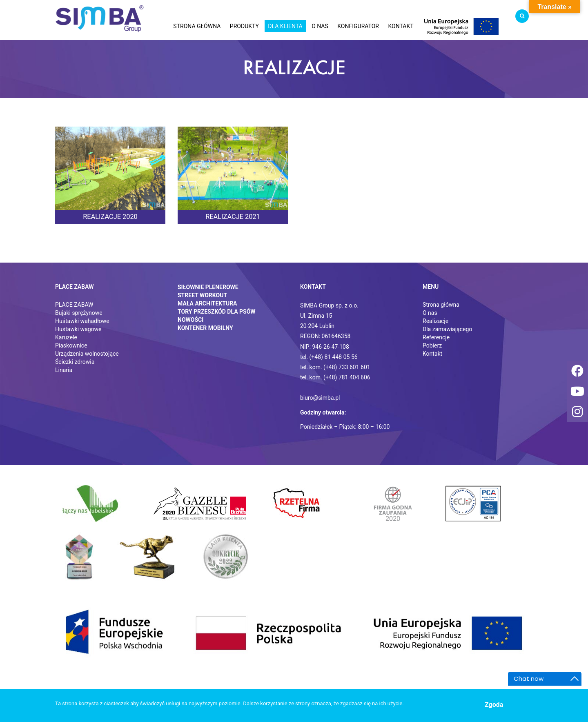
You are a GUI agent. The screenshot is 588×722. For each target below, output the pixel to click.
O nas (430, 313)
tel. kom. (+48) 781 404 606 (335, 377)
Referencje (436, 337)
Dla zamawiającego (447, 329)
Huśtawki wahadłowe (82, 321)
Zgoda (494, 705)
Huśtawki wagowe (78, 329)
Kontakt (432, 354)
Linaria (64, 370)
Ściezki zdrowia (75, 362)
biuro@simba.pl (320, 398)
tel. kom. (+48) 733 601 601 (335, 367)
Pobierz (432, 345)
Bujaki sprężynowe (79, 313)
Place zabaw (75, 287)
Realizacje (435, 321)
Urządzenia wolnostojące (87, 354)
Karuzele (66, 337)
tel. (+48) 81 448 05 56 (329, 357)
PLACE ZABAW (74, 305)
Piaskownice (71, 345)
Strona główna (441, 305)
